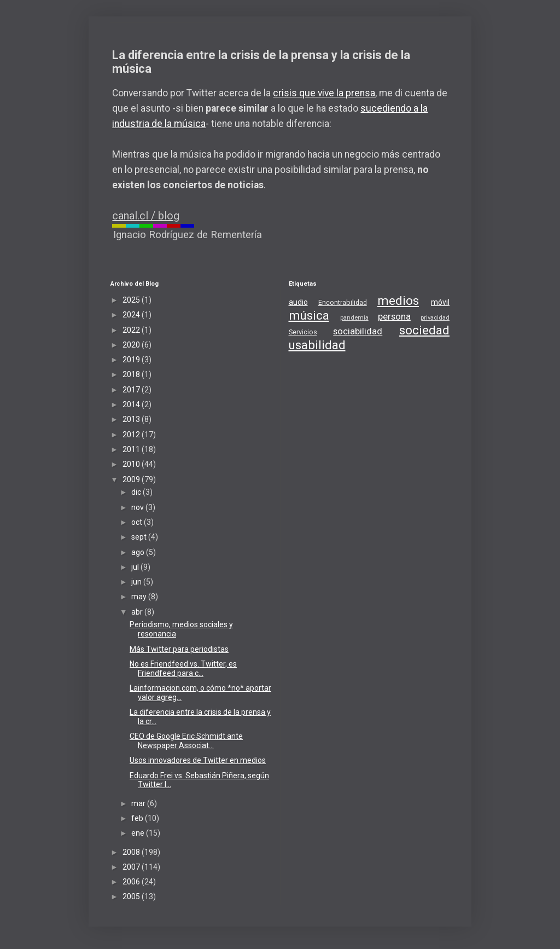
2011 (132, 449)
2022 (132, 330)
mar (139, 803)
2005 (132, 896)
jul (136, 567)
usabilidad (317, 345)
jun (137, 582)
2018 (132, 374)
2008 (132, 852)
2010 (132, 464)
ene (139, 833)
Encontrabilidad (343, 302)
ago (139, 552)
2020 (132, 345)
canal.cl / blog (146, 216)
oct (138, 522)
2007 (132, 867)
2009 (132, 479)
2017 (132, 390)
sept (140, 537)
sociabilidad (358, 331)
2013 (132, 419)
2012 (132, 435)
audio (298, 302)
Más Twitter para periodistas (179, 649)
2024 (132, 315)
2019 (132, 360)
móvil (440, 302)
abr (138, 612)
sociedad (424, 330)
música (309, 315)
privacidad (435, 318)
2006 (132, 882)
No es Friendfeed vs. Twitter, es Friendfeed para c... (183, 669)
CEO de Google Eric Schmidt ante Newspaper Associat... (186, 741)
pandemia (354, 318)
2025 (132, 300)
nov (138, 507)
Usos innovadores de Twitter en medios (198, 760)
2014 (132, 404)
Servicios (303, 332)
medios (398, 300)
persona (394, 316)
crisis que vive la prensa (324, 93)
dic (137, 492)
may (140, 597)
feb (138, 818)
